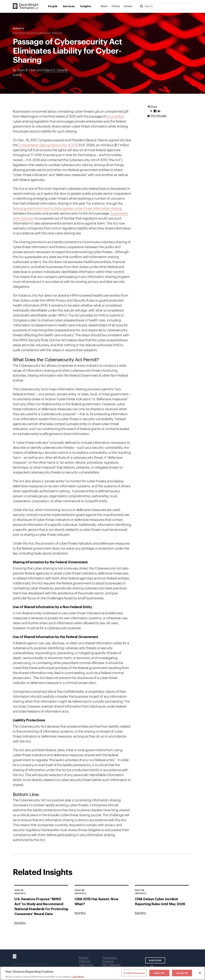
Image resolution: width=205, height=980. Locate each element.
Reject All (159, 973)
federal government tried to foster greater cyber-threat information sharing (67, 209)
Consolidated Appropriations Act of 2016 (48, 145)
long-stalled (115, 117)
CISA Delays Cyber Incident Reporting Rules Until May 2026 (160, 902)
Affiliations (85, 961)
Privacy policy (110, 958)
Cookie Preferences (134, 973)
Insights (86, 6)
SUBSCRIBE (155, 960)
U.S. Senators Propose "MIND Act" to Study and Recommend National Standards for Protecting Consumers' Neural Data (41, 907)
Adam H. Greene (55, 70)
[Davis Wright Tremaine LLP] (26, 6)
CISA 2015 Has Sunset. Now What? (96, 902)
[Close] (200, 973)
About (104, 6)
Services (69, 6)
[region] (102, 973)
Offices (116, 6)
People (53, 6)
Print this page (158, 116)
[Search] (141, 6)
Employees (108, 961)
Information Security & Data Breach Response (38, 33)
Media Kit (84, 958)
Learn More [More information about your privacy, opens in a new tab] (78, 977)
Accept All (182, 973)
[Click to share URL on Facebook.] (155, 111)
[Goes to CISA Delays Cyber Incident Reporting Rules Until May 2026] (140, 913)
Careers (128, 6)
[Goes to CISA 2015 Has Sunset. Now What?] (80, 913)
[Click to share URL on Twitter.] (151, 111)
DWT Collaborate (112, 965)
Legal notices (86, 965)
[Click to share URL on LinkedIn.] (159, 111)
